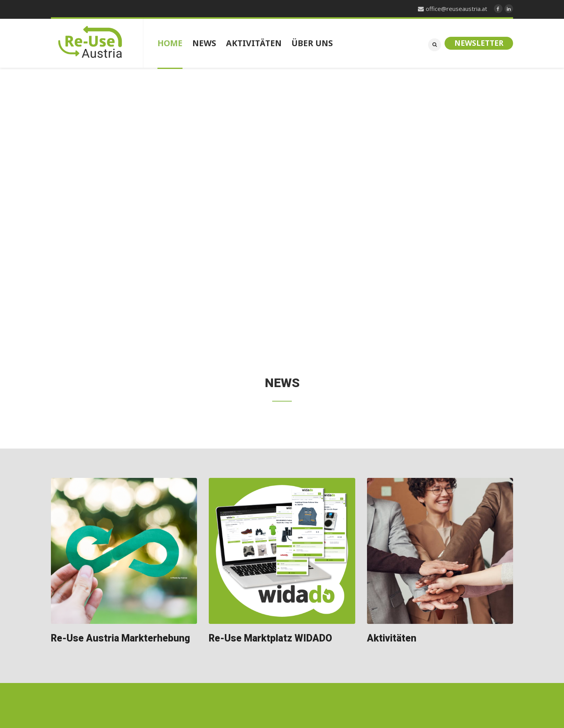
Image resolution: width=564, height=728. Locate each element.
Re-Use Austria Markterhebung (120, 639)
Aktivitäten (392, 639)
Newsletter (479, 43)
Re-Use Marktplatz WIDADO (270, 639)
